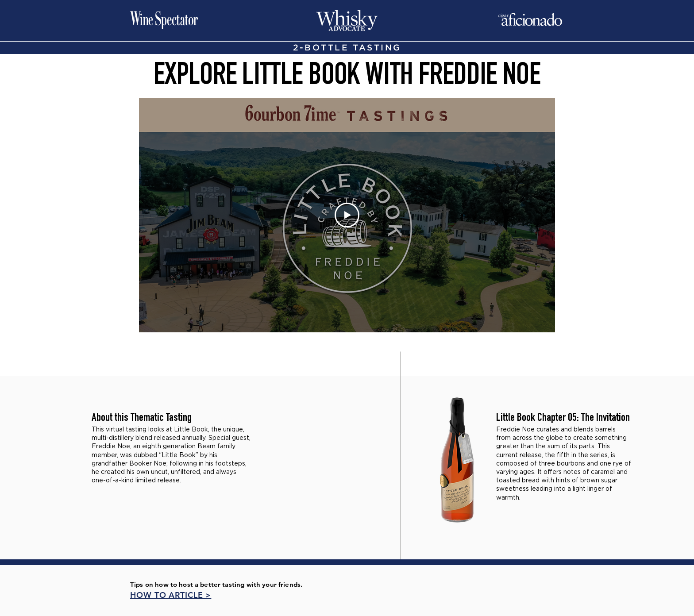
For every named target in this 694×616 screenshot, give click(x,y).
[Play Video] (347, 215)
